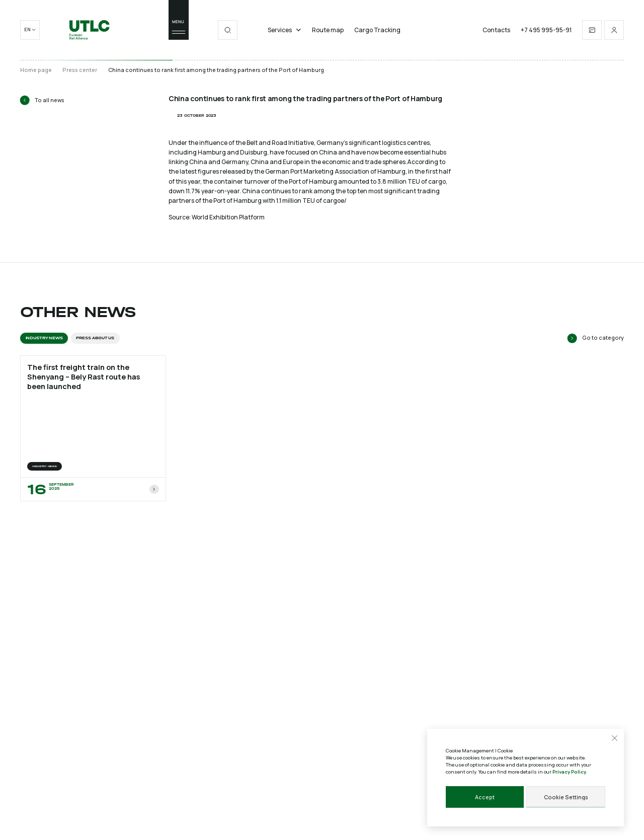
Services (285, 30)
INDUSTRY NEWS (44, 338)
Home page (36, 70)
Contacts (496, 30)
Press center (80, 70)
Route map (328, 30)
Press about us (95, 338)
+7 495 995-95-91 (546, 30)
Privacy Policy (569, 772)
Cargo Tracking (377, 30)
